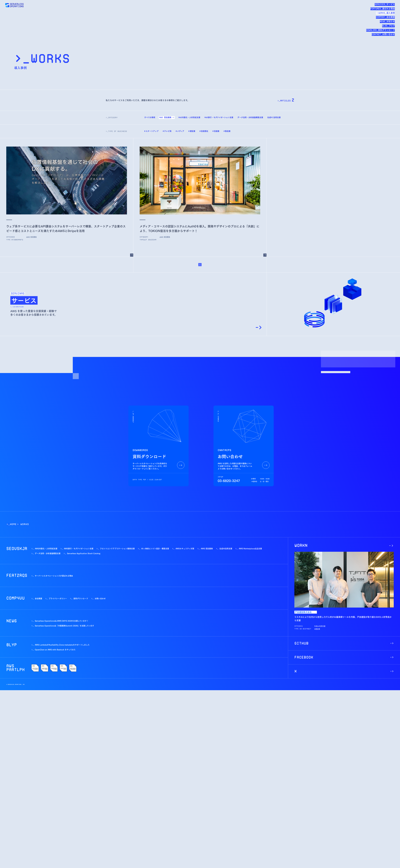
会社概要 (38, 598)
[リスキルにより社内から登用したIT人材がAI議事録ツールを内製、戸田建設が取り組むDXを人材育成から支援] (391, 546)
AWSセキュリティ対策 (185, 548)
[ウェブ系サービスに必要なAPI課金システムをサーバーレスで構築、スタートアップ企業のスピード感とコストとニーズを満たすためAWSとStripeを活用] (132, 255)
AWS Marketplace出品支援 (250, 548)
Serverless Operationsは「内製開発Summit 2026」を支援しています (64, 626)
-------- (29, 237)
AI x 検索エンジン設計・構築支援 (155, 548)
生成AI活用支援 (226, 548)
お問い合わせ (100, 598)
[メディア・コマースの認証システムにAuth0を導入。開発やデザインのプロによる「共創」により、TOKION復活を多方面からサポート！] (265, 255)
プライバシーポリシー (58, 598)
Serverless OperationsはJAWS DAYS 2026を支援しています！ (62, 621)
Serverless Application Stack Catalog (84, 553)
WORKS (25, 524)
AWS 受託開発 (207, 548)
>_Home (12, 524)
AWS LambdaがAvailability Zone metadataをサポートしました (62, 645)
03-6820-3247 (229, 480)
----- (316, 629)
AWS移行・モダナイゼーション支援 (79, 548)
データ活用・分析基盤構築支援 (48, 553)
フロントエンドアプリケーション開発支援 (117, 548)
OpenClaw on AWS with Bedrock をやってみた (55, 649)
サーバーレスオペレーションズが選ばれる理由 (54, 576)
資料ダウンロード (81, 598)
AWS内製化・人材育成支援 (46, 548)
